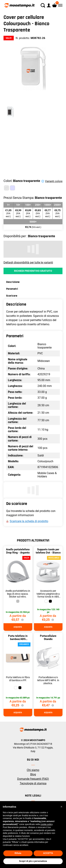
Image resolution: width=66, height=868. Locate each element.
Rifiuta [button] (18, 853)
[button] (61, 807)
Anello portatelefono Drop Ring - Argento (18, 551)
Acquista (18, 627)
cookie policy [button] (46, 824)
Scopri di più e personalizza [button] (33, 861)
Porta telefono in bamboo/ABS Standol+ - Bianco (18, 639)
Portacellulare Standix (48, 637)
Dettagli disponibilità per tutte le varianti (28, 262)
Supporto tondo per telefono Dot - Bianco (48, 551)
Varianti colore (54, 181)
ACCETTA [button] (48, 853)
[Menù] (60, 5)
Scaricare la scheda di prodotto (29, 521)
